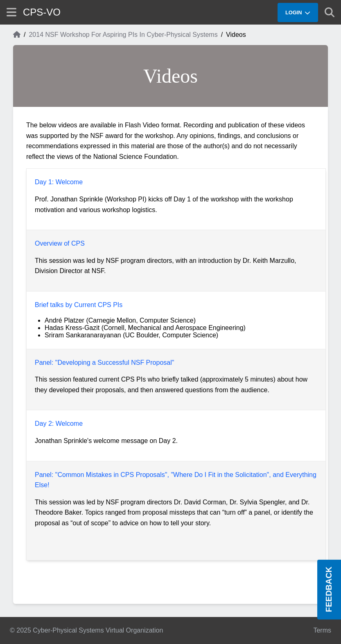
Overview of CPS (60, 243)
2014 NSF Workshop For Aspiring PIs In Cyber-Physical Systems (123, 35)
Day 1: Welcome (59, 182)
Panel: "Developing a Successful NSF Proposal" (104, 363)
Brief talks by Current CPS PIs (79, 305)
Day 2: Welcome (59, 424)
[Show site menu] (11, 12)
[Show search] (330, 12)
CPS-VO (42, 12)
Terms (322, 630)
